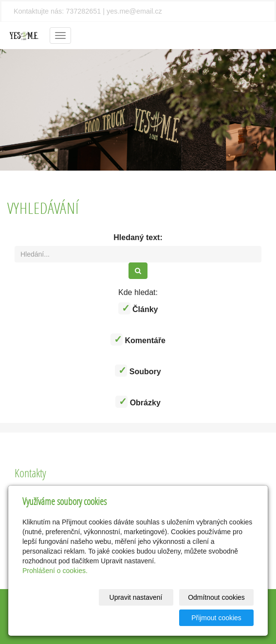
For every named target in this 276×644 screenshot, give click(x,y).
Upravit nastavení (136, 597)
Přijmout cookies (216, 618)
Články (138, 308)
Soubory (138, 371)
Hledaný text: (138, 237)
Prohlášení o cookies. (55, 571)
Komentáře (138, 339)
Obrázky (138, 402)
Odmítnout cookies (216, 597)
